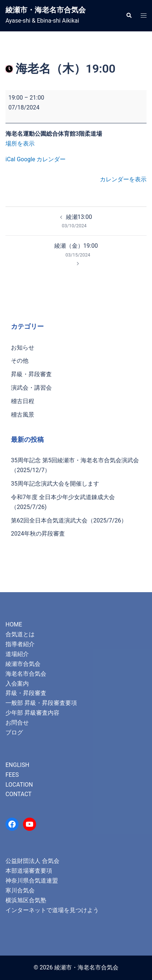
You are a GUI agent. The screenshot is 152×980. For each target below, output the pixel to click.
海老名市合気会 (26, 674)
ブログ (14, 732)
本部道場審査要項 (29, 871)
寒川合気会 (20, 890)
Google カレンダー (41, 159)
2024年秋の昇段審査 (38, 534)
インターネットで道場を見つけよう (52, 910)
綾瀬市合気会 (23, 664)
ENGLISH (17, 765)
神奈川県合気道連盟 (32, 881)
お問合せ (17, 723)
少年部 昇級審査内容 (32, 713)
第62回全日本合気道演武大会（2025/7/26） (69, 520)
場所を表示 (20, 144)
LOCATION (19, 785)
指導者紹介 (20, 644)
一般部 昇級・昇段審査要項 (41, 703)
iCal (10, 159)
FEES (12, 775)
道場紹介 (17, 654)
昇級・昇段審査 (31, 374)
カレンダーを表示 (123, 179)
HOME (14, 624)
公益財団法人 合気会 (32, 861)
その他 (20, 361)
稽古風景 (23, 415)
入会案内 (17, 684)
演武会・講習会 (31, 388)
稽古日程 (23, 401)
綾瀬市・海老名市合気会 (46, 10)
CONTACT (19, 794)
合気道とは (20, 634)
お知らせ (23, 348)
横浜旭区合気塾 (26, 900)
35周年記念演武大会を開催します (55, 484)
